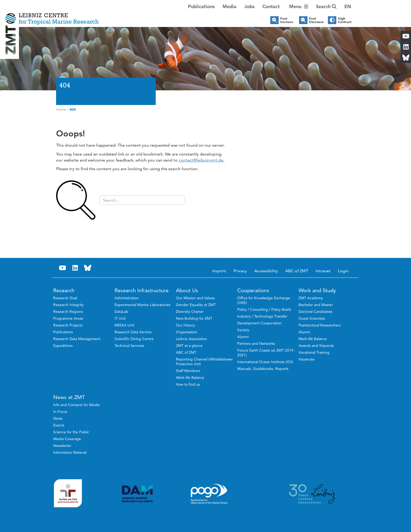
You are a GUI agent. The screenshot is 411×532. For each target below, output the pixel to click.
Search (326, 6)
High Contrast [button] (345, 20)
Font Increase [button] (287, 20)
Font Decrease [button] (316, 20)
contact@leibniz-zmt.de (201, 160)
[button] (348, 7)
